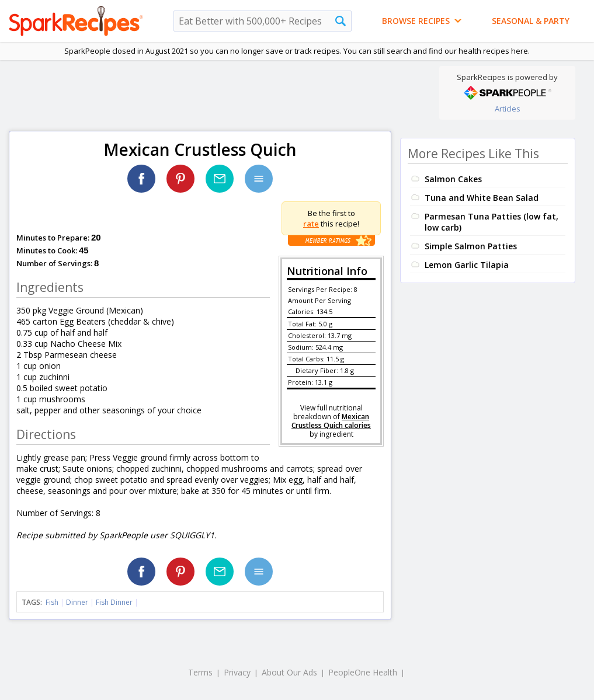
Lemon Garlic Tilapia (467, 265)
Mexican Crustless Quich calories (331, 421)
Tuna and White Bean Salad (482, 198)
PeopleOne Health (363, 672)
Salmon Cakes (453, 179)
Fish (52, 602)
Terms (200, 672)
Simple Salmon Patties (471, 246)
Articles (508, 109)
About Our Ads (289, 672)
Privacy (237, 672)
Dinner (77, 602)
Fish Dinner (114, 602)
